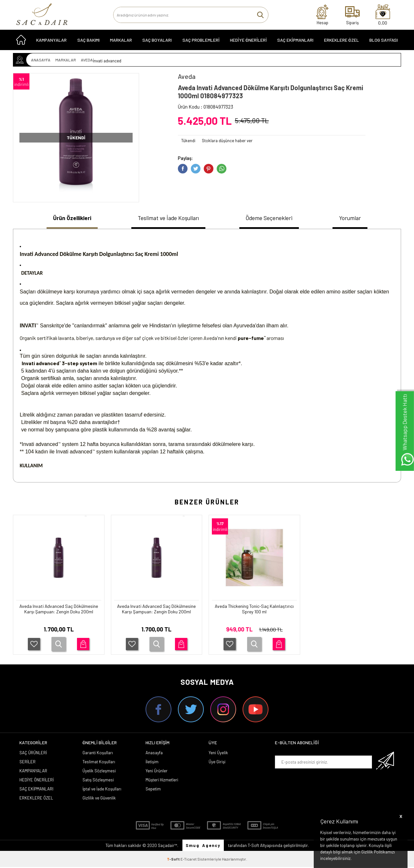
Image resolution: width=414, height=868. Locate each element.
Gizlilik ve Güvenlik (99, 799)
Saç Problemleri (201, 42)
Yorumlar (354, 218)
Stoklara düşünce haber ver (227, 141)
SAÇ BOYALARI (157, 42)
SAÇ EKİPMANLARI (295, 42)
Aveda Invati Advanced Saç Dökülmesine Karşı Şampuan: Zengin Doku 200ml (59, 614)
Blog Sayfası (384, 42)
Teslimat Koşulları (99, 763)
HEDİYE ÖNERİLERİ (248, 42)
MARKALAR (121, 42)
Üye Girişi (217, 763)
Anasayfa (154, 754)
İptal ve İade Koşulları (102, 790)
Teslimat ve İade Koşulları (168, 218)
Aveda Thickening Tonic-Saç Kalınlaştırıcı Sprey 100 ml (254, 610)
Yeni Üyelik (218, 754)
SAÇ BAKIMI (88, 42)
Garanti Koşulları (98, 754)
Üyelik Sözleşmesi (99, 772)
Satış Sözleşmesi (98, 781)
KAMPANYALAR (51, 42)
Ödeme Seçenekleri (272, 218)
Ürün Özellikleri (69, 218)
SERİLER (27, 763)
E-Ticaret (189, 860)
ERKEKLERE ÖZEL (342, 42)
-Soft (174, 860)
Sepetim (153, 790)
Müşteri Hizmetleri (162, 781)
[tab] (69, 219)
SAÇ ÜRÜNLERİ (33, 754)
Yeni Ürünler (157, 772)
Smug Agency (203, 846)
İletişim (152, 763)
